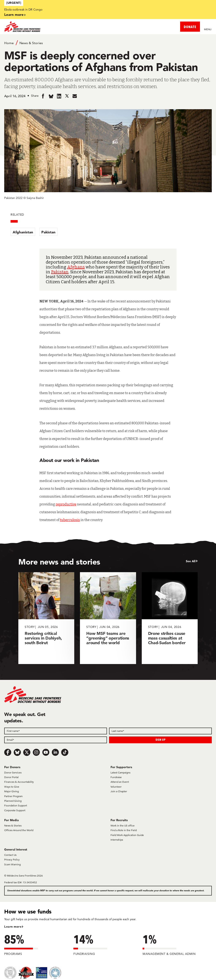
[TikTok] (65, 752)
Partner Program (13, 796)
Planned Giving (13, 801)
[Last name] (160, 731)
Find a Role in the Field (124, 830)
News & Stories (31, 43)
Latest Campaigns (120, 772)
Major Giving (11, 791)
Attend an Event (120, 782)
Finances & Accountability (19, 782)
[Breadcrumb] (108, 43)
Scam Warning (12, 864)
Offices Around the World (19, 830)
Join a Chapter (119, 791)
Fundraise (116, 777)
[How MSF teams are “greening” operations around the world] (108, 618)
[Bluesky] (17, 752)
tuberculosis (70, 520)
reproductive (66, 504)
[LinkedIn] (55, 752)
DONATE (190, 27)
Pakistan (48, 232)
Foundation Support (16, 805)
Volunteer (116, 787)
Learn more (14, 14)
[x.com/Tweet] (27, 752)
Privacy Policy (12, 860)
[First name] (56, 731)
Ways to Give (12, 787)
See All (191, 561)
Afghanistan (23, 232)
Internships (117, 840)
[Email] (56, 740)
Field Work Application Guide (127, 835)
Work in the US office (123, 826)
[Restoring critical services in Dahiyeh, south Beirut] (46, 618)
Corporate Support (15, 810)
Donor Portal (11, 777)
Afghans (76, 267)
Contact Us (10, 855)
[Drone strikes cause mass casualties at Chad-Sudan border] (170, 618)
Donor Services (13, 772)
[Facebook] (8, 752)
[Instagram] (36, 752)
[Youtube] (46, 752)
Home (9, 43)
